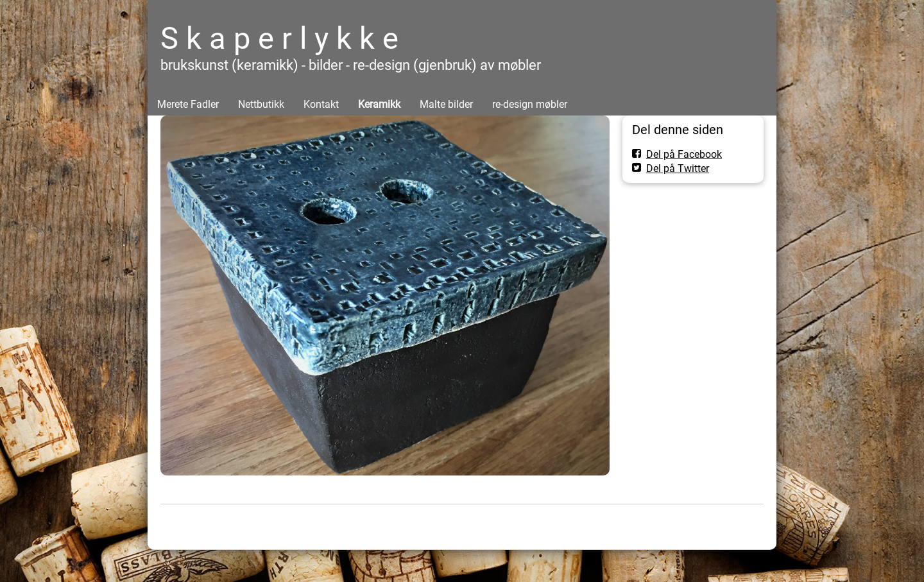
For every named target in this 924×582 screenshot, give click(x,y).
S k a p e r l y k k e (279, 38)
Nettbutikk (261, 104)
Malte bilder (446, 104)
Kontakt (321, 104)
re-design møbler (530, 104)
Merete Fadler (188, 104)
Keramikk (379, 104)
